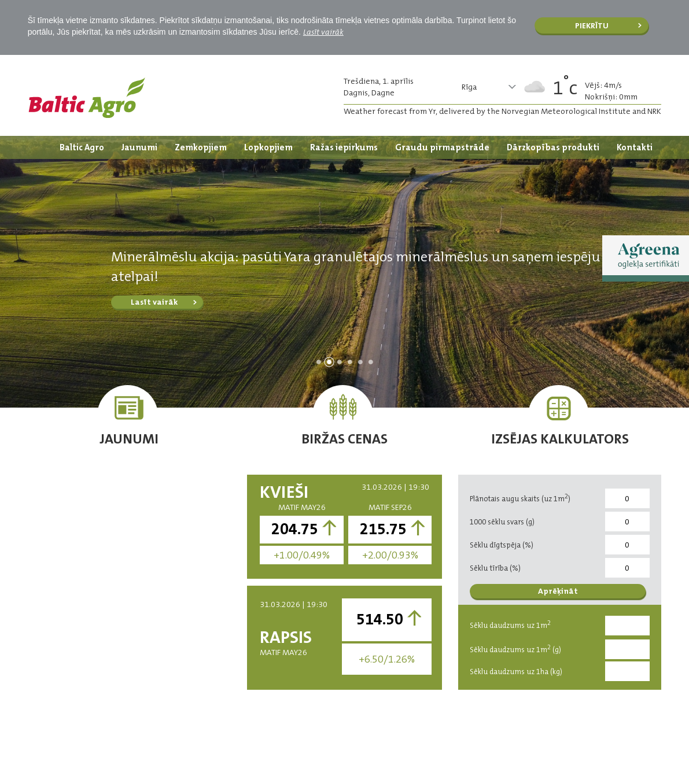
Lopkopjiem (268, 147)
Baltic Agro (82, 147)
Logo (87, 98)
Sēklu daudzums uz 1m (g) (515, 649)
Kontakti (635, 147)
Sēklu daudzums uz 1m (510, 624)
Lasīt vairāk (323, 32)
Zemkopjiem (201, 147)
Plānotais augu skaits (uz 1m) (520, 498)
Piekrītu (592, 25)
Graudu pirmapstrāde (442, 147)
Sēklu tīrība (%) (495, 568)
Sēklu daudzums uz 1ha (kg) (516, 672)
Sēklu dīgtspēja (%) (502, 545)
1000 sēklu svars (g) (502, 522)
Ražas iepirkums (344, 147)
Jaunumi (139, 147)
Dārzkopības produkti (553, 147)
